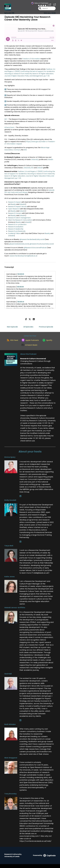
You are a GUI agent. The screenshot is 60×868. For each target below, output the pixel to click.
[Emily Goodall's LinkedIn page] (20, 546)
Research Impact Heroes (17, 207)
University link (29, 168)
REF (6, 119)
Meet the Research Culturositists (20, 220)
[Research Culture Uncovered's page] (50, 6)
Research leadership (16, 229)
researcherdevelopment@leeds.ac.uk (23, 256)
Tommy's (17, 150)
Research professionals (17, 231)
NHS (25, 150)
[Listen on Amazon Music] (36, 349)
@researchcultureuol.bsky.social (42, 244)
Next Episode (12, 327)
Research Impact (15, 202)
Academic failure (14, 233)
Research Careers (15, 213)
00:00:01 (21, 274)
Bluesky (13, 204)
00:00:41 (21, 302)
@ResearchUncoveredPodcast (35, 248)
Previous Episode (46, 327)
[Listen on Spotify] (19, 349)
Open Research (14, 209)
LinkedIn (50, 159)
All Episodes (28, 327)
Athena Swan (9, 127)
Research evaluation (16, 227)
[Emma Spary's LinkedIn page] (20, 500)
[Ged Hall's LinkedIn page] (20, 724)
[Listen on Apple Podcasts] (37, 342)
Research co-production (17, 224)
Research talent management (19, 218)
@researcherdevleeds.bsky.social (32, 239)
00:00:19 (20, 287)
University (35, 159)
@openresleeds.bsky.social (19, 244)
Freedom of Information (31, 59)
